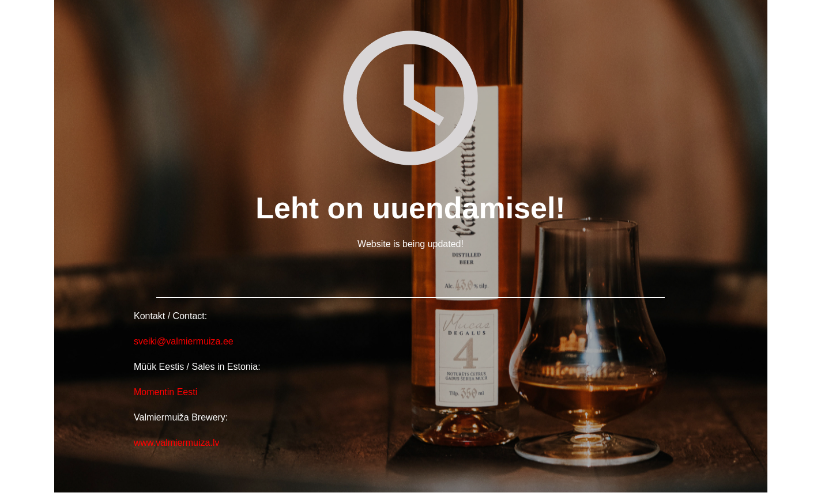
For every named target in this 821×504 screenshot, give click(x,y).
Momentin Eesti (165, 392)
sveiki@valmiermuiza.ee (185, 341)
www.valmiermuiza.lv (176, 443)
